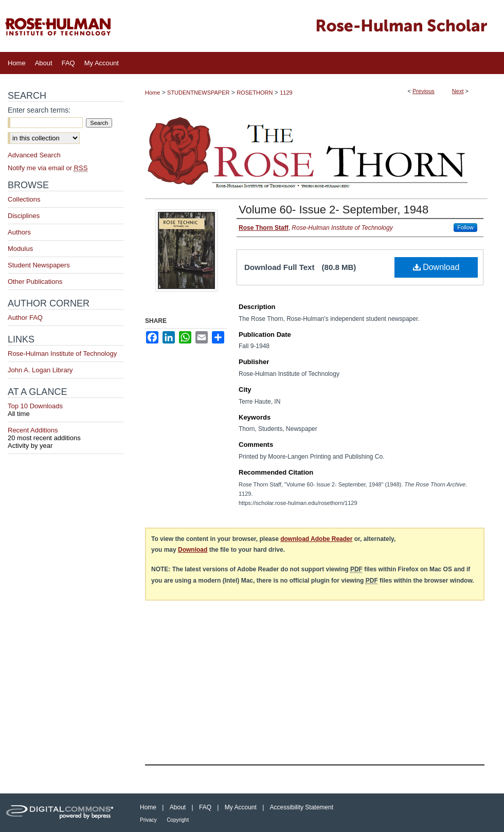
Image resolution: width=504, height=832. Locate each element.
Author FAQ (25, 318)
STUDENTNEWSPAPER (198, 93)
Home (152, 93)
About (178, 807)
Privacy (148, 820)
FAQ (205, 807)
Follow (465, 227)
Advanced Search (34, 155)
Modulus (20, 249)
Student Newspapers (39, 265)
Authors (19, 232)
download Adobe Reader (316, 539)
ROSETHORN (255, 93)
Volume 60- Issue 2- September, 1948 (334, 210)
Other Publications (35, 282)
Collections (24, 199)
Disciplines (24, 216)
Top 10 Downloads (66, 410)
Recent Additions (66, 434)
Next (458, 91)
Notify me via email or (48, 168)
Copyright (178, 820)
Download (436, 267)
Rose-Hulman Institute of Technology (62, 354)
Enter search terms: (39, 110)
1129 (286, 93)
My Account (241, 807)
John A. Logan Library (40, 370)
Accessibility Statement (302, 807)
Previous (424, 91)
